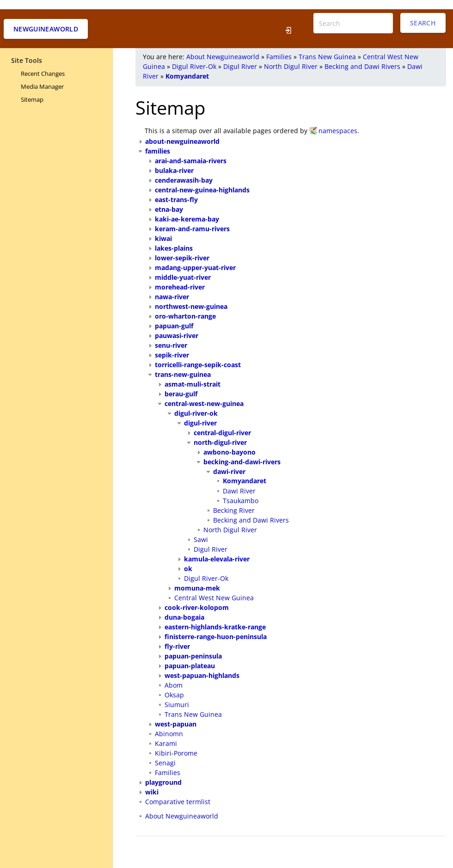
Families (279, 47)
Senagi (165, 754)
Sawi (201, 530)
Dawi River (239, 482)
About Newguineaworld (223, 47)
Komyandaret (187, 67)
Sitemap (32, 90)
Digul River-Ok (194, 57)
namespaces (338, 121)
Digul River (240, 57)
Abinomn (169, 724)
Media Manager (42, 77)
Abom (174, 676)
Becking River (234, 501)
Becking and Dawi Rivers (362, 57)
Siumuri (177, 695)
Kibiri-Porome (176, 744)
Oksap (174, 686)
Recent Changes (43, 64)
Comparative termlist (178, 792)
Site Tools (27, 51)
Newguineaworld (46, 20)
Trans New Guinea (327, 47)
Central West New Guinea (214, 588)
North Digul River (291, 57)
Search (423, 14)
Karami (166, 734)
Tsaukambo (241, 491)
